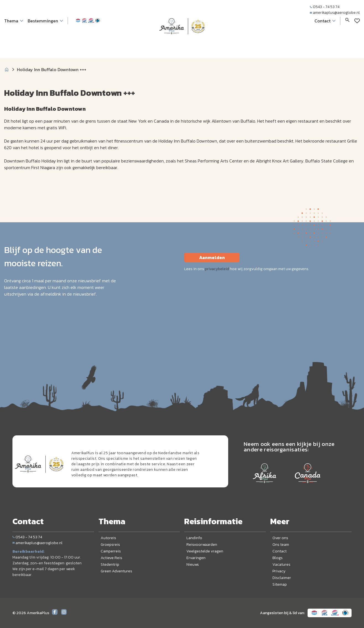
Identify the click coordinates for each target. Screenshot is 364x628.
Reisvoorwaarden (202, 545)
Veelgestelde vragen (205, 551)
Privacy (279, 571)
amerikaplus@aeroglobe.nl (335, 13)
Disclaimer (282, 578)
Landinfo (194, 538)
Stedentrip (110, 564)
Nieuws (193, 564)
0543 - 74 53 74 (325, 7)
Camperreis (111, 551)
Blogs (278, 558)
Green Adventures (116, 571)
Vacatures (281, 564)
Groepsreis (110, 545)
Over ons (280, 538)
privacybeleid (217, 269)
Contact (279, 551)
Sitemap (280, 584)
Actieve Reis (111, 558)
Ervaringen (196, 558)
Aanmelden (212, 257)
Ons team (281, 545)
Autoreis (108, 538)
